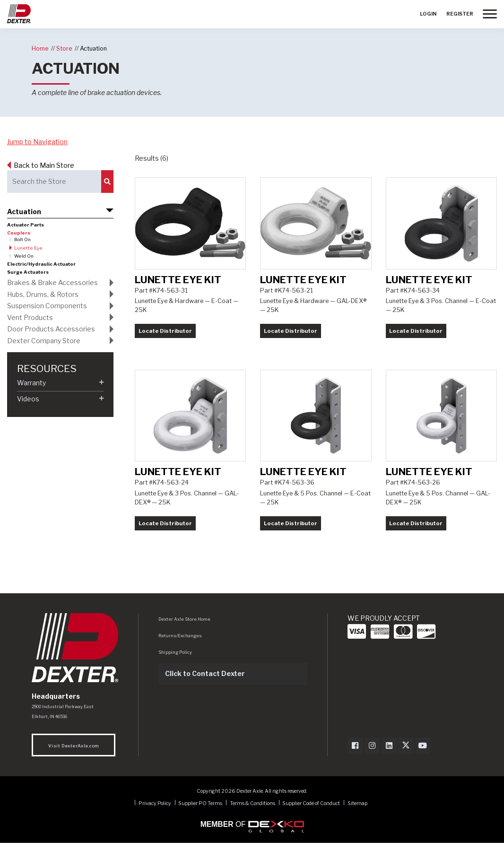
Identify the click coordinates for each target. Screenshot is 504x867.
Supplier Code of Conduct (312, 827)
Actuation (93, 48)
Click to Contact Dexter (205, 698)
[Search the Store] (54, 182)
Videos (28, 399)
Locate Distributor (165, 343)
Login (428, 14)
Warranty (31, 383)
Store (64, 48)
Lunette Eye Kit (178, 291)
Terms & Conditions (252, 827)
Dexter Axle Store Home (184, 643)
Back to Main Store (44, 165)
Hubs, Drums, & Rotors (43, 294)
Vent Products (30, 317)
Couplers (19, 233)
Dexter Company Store (44, 341)
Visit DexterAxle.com (74, 770)
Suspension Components (47, 306)
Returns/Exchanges (180, 660)
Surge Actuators (28, 272)
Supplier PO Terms (200, 827)
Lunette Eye (28, 248)
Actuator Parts (26, 225)
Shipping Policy (175, 676)
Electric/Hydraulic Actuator (41, 264)
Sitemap (357, 827)
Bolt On (22, 239)
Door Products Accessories (51, 329)
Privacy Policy (155, 827)
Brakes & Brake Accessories (52, 282)
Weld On (24, 256)
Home (40, 48)
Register (460, 14)
